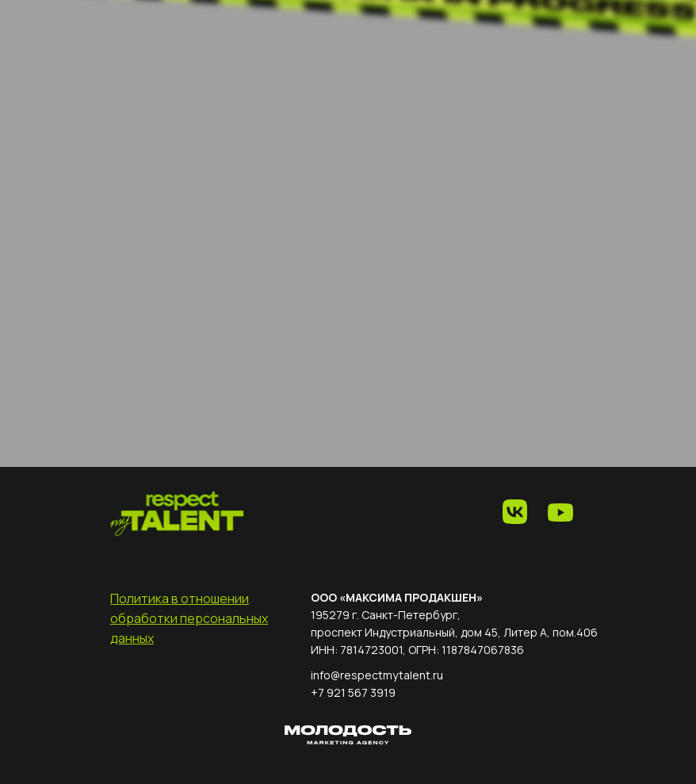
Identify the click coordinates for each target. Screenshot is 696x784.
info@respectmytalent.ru (377, 675)
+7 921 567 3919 (353, 692)
